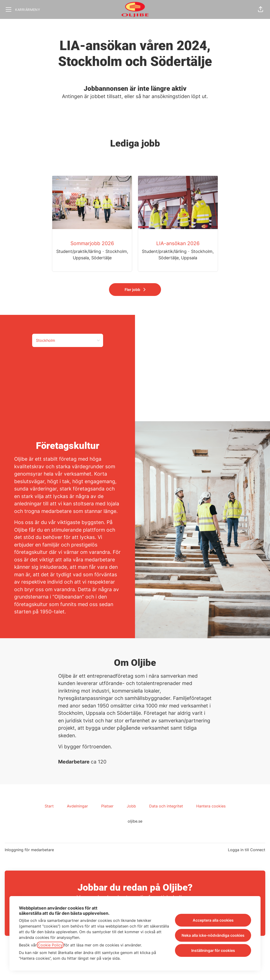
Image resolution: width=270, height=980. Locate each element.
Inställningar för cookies (213, 950)
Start (49, 806)
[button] (261, 9)
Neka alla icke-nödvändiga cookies (213, 935)
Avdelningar (77, 806)
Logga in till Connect (247, 850)
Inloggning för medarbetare (29, 850)
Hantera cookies (211, 806)
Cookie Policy (50, 945)
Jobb (131, 806)
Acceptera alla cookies (213, 920)
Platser (107, 806)
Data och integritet (166, 806)
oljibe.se (135, 821)
